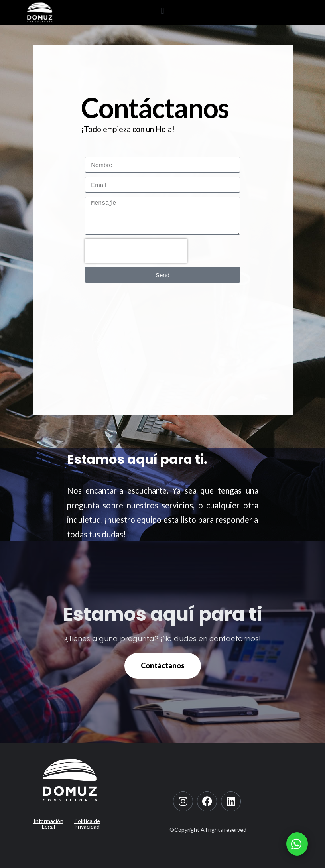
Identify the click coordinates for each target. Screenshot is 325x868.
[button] (162, 11)
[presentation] (136, 251)
